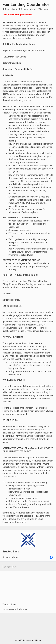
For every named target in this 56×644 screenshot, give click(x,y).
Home (38, 640)
